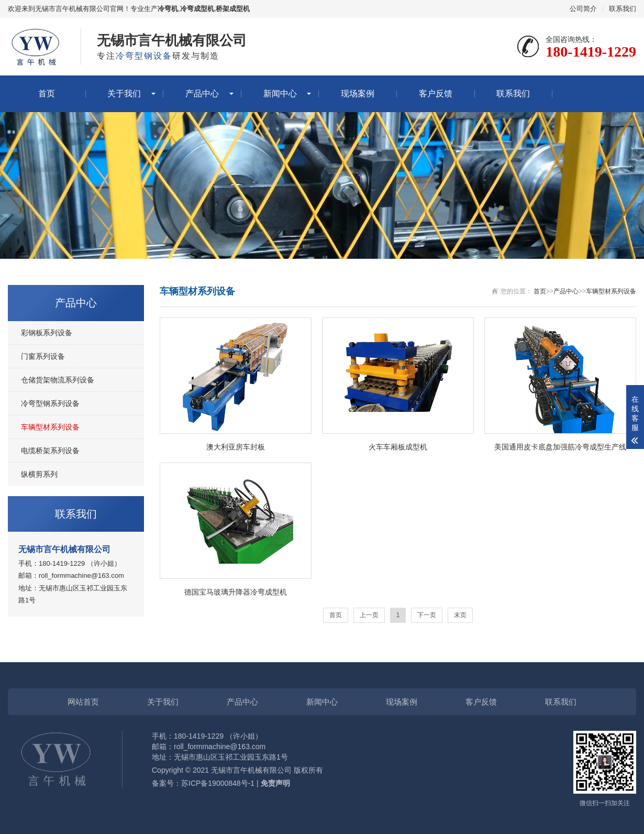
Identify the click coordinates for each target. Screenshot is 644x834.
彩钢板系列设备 (47, 333)
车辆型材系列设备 (50, 427)
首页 (47, 94)
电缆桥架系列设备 (50, 451)
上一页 (369, 615)
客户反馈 (436, 94)
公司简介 (583, 9)
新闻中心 (280, 94)
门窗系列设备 (43, 356)
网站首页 (83, 702)
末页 (460, 615)
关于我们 (124, 94)
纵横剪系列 (39, 474)
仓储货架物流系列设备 (58, 380)
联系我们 (623, 9)
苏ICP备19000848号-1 (218, 783)
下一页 (427, 615)
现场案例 (358, 94)
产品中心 (202, 94)
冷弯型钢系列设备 (50, 403)
